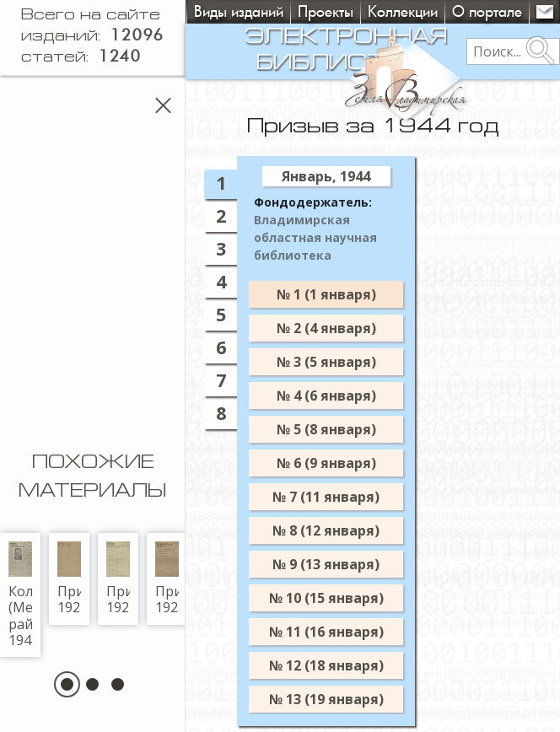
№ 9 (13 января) (342, 564)
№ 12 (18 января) (342, 665)
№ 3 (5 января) (342, 362)
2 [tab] (237, 215)
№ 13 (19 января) (342, 699)
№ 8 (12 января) (342, 530)
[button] (75, 684)
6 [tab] (237, 347)
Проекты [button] (326, 11)
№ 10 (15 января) (342, 598)
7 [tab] (237, 380)
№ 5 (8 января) (342, 429)
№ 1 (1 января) (342, 294)
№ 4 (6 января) (342, 396)
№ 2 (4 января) (342, 328)
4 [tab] (237, 281)
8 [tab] (237, 413)
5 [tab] (237, 314)
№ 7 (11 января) (342, 497)
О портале (487, 11)
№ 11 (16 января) (342, 632)
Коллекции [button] (403, 11)
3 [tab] (237, 248)
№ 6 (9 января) (342, 463)
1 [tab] (237, 183)
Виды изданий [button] (239, 11)
